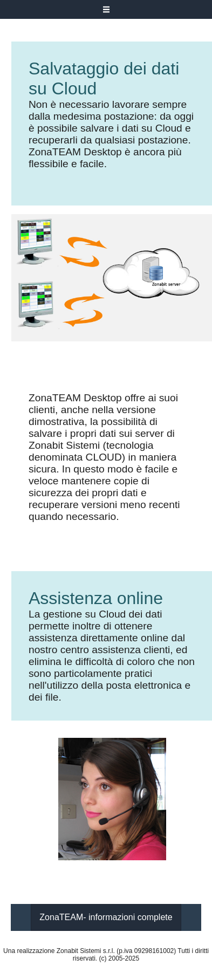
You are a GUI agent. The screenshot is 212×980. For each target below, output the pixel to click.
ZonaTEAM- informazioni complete (106, 917)
